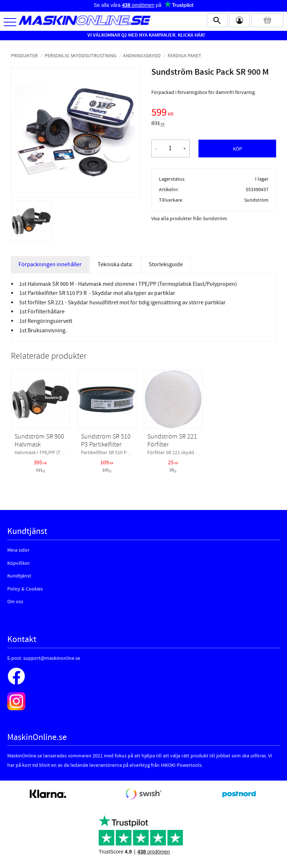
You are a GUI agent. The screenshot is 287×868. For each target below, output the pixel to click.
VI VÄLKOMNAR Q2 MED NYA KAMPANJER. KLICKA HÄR (145, 35)
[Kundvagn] (267, 20)
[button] (10, 23)
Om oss (15, 602)
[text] (214, 114)
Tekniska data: (115, 264)
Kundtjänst (19, 576)
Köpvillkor (19, 563)
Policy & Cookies (25, 589)
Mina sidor (18, 550)
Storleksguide (166, 264)
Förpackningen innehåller (50, 264)
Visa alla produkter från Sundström (189, 219)
